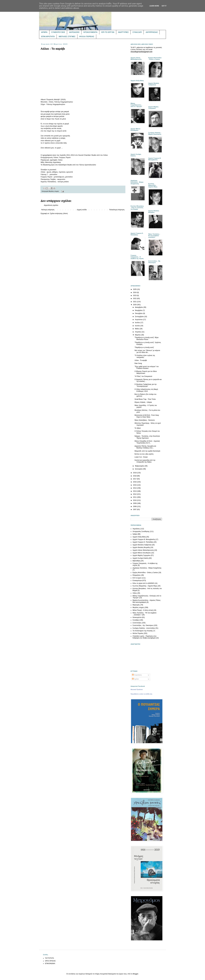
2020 (135, 305)
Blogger (136, 974)
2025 (135, 289)
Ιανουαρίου (139, 469)
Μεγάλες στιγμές (54, 191)
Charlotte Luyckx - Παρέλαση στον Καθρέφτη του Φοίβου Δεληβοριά (145, 637)
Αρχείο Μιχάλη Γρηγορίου (141, 555)
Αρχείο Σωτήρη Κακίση (141, 558)
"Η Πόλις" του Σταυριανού (143, 376)
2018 (135, 476)
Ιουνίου (138, 326)
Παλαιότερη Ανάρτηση (117, 210)
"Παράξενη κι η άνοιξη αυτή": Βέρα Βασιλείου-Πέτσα (146, 338)
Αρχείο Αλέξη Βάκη (139, 537)
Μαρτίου (138, 335)
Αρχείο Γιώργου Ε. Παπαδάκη (143, 542)
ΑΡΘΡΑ (44, 32)
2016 (135, 482)
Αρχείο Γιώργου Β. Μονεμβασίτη (144, 539)
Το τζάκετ (138, 428)
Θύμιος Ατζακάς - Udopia (143, 402)
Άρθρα (135, 534)
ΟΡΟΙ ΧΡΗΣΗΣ (50, 961)
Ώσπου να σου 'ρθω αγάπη (144, 454)
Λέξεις (135, 593)
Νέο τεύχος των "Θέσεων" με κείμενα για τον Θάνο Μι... (147, 351)
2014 (135, 488)
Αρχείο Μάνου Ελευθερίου (142, 553)
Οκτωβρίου (139, 313)
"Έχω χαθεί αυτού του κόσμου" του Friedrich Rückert (147, 367)
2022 (135, 298)
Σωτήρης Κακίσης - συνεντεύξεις (144, 628)
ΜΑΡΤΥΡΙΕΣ (123, 32)
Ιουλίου (138, 323)
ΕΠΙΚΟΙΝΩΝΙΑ (50, 964)
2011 (135, 497)
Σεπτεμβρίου (140, 317)
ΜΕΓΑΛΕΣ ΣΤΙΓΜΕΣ (67, 36)
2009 (135, 503)
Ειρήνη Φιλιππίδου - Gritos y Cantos (145, 573)
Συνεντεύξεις (137, 623)
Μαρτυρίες (136, 605)
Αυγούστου (139, 320)
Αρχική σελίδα (82, 210)
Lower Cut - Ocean (141, 457)
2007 (135, 509)
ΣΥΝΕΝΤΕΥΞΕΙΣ (58, 32)
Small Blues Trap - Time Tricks (145, 399)
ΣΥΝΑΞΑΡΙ (137, 32)
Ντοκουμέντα (137, 617)
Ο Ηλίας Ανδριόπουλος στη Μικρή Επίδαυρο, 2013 (146, 390)
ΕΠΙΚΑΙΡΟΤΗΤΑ (48, 36)
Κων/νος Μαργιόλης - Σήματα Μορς (145, 586)
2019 (135, 473)
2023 (135, 295)
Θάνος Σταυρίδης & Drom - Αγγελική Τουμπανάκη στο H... (147, 442)
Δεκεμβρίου (139, 307)
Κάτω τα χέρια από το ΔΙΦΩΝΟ (143, 583)
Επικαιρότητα (137, 581)
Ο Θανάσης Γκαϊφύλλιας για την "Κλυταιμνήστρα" (146, 385)
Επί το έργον (137, 578)
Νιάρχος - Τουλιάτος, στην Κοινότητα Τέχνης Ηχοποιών (147, 437)
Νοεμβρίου (139, 310)
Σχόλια (135, 679)
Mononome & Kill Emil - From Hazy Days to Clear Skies (147, 416)
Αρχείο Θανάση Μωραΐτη (141, 547)
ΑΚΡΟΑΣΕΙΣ (74, 32)
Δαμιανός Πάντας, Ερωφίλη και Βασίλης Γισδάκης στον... (145, 447)
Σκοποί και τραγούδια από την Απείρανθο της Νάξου (145, 461)
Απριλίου (138, 332)
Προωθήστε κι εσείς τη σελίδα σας (141, 694)
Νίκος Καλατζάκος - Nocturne (145, 420)
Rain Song (138, 363)
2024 (135, 292)
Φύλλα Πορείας (138, 633)
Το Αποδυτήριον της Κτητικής (143, 631)
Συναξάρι (136, 620)
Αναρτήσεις (137, 675)
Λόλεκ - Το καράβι (141, 360)
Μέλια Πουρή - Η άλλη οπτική (143, 610)
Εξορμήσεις (137, 575)
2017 (135, 479)
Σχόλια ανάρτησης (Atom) (59, 213)
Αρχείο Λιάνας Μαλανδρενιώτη (143, 550)
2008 (135, 506)
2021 (135, 302)
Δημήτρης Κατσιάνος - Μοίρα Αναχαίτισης (147, 568)
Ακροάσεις (136, 529)
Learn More (154, 6)
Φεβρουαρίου (140, 466)
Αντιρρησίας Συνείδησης (141, 531)
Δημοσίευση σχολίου (51, 205)
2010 (135, 500)
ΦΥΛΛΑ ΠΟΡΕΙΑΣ (87, 36)
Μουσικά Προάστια (137, 689)
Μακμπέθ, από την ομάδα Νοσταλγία (147, 451)
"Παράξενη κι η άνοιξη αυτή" (144, 347)
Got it (164, 6)
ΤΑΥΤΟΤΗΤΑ (49, 958)
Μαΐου (137, 329)
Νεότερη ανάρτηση (48, 210)
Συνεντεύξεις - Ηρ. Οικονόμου (143, 625)
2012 (135, 494)
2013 (135, 491)
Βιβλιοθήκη (136, 561)
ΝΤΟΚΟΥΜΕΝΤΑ (90, 32)
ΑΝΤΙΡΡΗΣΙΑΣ (152, 32)
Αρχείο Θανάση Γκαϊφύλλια (142, 545)
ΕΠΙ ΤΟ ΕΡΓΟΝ (108, 32)
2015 (135, 485)
